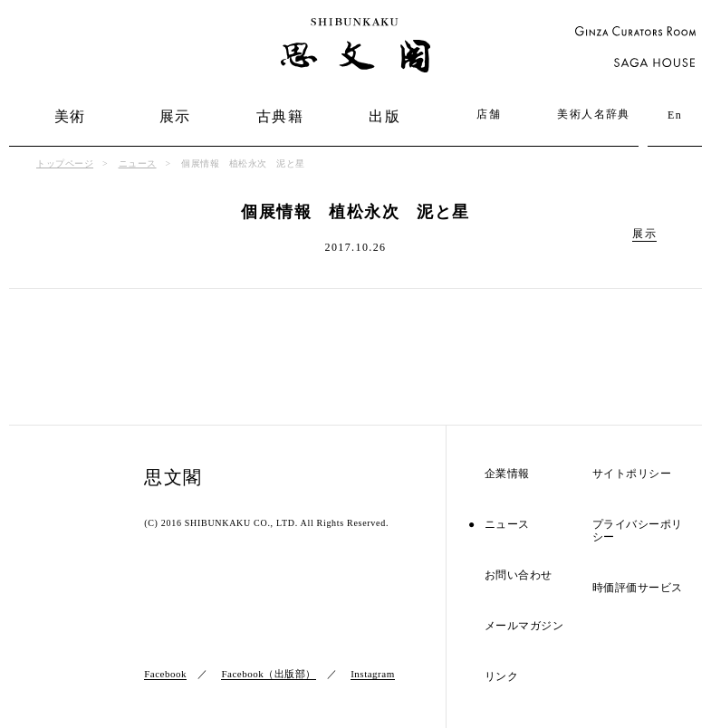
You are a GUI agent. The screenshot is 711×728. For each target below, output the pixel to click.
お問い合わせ (519, 575)
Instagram (372, 674)
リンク (502, 677)
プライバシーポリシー (638, 531)
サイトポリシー (632, 474)
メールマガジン (524, 626)
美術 (70, 116)
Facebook (165, 674)
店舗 (489, 114)
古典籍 (280, 116)
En (675, 115)
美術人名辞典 (593, 114)
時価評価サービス (638, 588)
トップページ (65, 163)
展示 (175, 116)
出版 (384, 116)
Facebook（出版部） (268, 674)
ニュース (138, 163)
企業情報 (507, 474)
